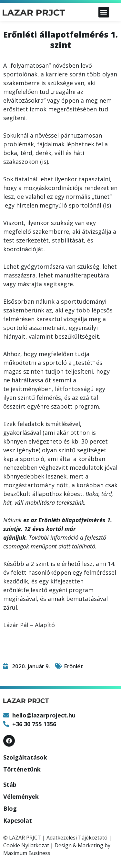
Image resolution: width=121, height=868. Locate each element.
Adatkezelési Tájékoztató (77, 838)
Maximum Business (27, 853)
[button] (104, 12)
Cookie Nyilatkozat (26, 845)
